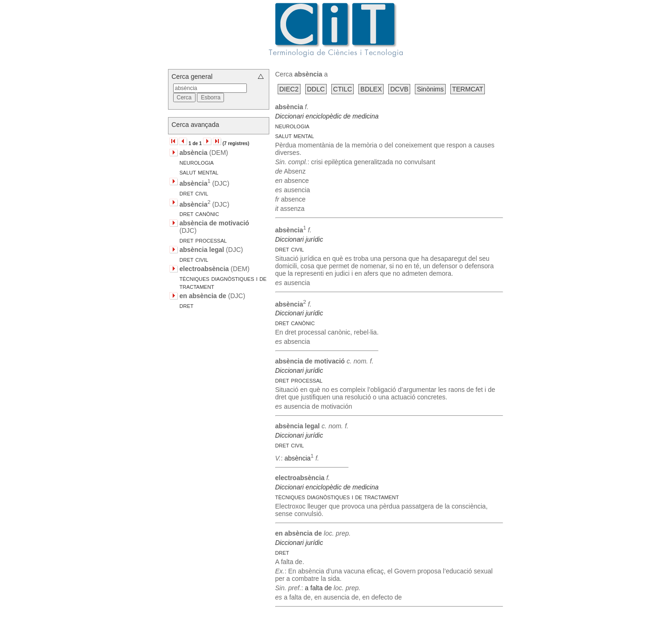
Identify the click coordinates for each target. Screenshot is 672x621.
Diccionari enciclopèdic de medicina (327, 116)
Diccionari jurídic (299, 239)
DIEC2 (289, 89)
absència (297, 458)
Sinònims (430, 89)
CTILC (343, 89)
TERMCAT (468, 89)
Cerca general (192, 77)
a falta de (318, 588)
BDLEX (371, 89)
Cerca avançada (196, 125)
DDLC (316, 89)
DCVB (399, 89)
